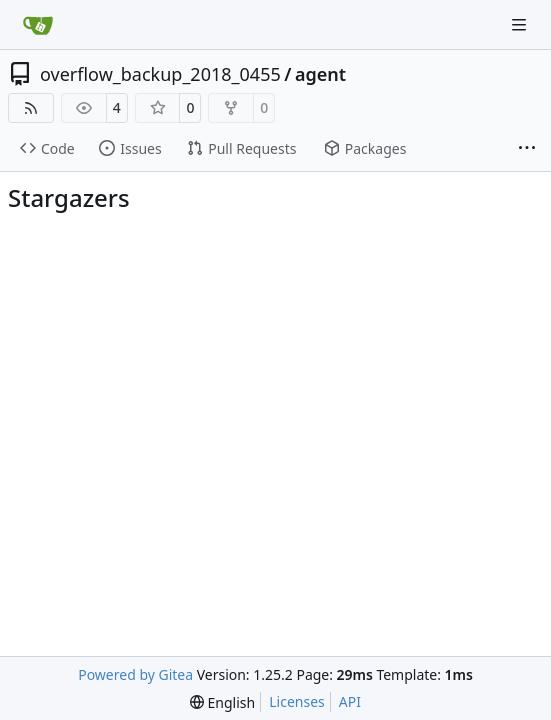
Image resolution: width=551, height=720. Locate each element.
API (350, 701)
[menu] (222, 702)
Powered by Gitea (135, 674)
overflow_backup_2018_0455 (160, 74)
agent (320, 74)
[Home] (38, 25)
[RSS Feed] (31, 108)
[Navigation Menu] (521, 24)
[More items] (527, 149)
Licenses (297, 701)
